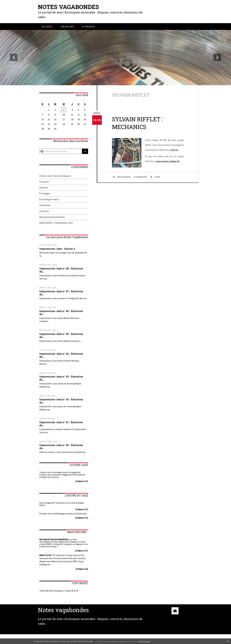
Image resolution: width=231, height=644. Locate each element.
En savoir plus (145, 641)
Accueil (47, 27)
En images (45, 194)
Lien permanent (122, 177)
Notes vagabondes (69, 7)
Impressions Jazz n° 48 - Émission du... (61, 270)
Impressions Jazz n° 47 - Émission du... (61, 293)
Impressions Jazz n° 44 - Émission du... (61, 355)
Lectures (44, 211)
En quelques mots (49, 200)
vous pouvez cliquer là (167, 161)
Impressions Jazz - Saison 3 (57, 249)
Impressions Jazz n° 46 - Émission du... (61, 313)
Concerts (44, 182)
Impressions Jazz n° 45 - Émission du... (61, 336)
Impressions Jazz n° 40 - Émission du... (61, 447)
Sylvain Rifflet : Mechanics (138, 123)
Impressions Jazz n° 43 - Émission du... (61, 378)
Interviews (45, 206)
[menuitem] (47, 27)
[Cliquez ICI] (82, 481)
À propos (89, 27)
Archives (68, 27)
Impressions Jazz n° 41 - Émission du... (61, 424)
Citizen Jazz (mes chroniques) (55, 176)
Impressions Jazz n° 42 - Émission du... (61, 401)
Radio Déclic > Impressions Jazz (56, 223)
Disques (44, 188)
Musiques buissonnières (52, 217)
